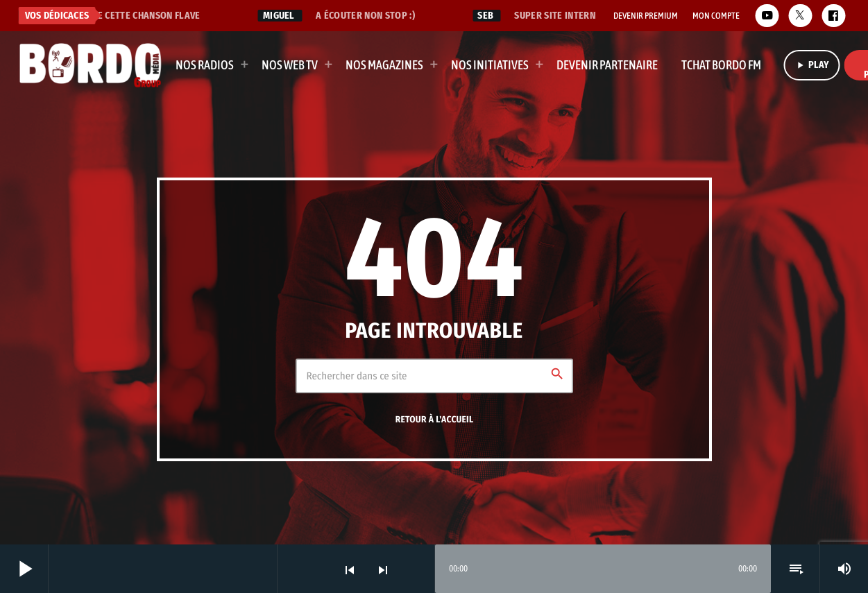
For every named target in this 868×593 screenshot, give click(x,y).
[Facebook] (833, 16)
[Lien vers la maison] (91, 65)
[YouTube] (767, 16)
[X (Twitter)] (800, 16)
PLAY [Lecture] (812, 65)
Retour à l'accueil (435, 420)
